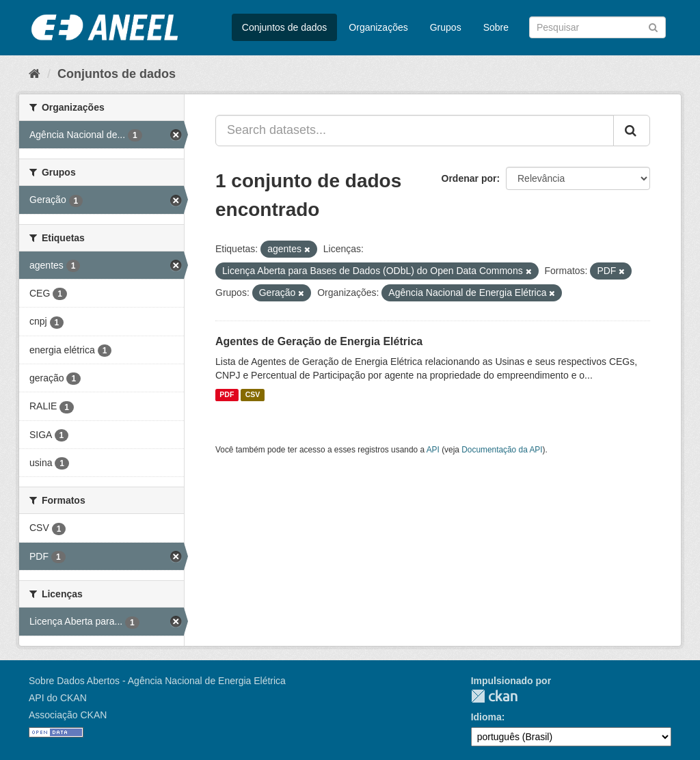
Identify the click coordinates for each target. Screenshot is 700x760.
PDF (227, 395)
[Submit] (653, 26)
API (433, 450)
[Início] (35, 74)
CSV (253, 395)
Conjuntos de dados (285, 27)
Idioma (486, 717)
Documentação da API (502, 450)
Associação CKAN (68, 715)
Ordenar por (469, 178)
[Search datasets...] (415, 131)
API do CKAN (58, 698)
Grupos (446, 27)
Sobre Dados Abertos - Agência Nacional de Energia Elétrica (157, 681)
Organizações (378, 27)
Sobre (496, 27)
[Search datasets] (597, 27)
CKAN (494, 696)
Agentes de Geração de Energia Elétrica (319, 341)
